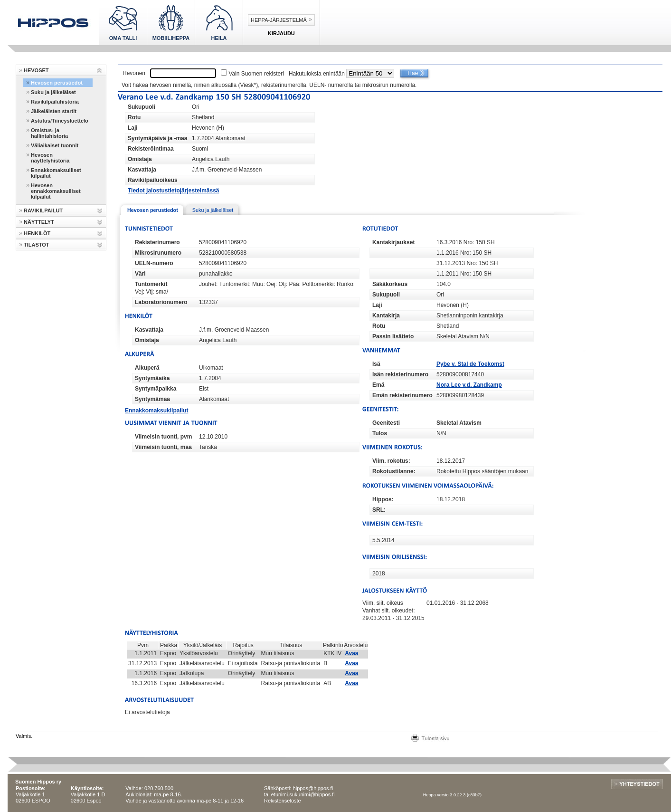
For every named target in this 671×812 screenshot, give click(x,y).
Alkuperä (147, 368)
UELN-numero (154, 263)
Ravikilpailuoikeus (153, 180)
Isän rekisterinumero (400, 374)
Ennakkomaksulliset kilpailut (56, 173)
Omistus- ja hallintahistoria (49, 133)
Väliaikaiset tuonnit (55, 145)
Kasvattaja (142, 170)
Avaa (351, 653)
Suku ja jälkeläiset (53, 92)
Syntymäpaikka (156, 389)
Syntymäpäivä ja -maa (157, 138)
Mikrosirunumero (158, 253)
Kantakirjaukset (393, 242)
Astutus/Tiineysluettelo (60, 121)
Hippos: (383, 499)
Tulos (380, 433)
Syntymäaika (152, 378)
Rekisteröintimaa (151, 149)
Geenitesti (386, 423)
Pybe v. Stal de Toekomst (470, 364)
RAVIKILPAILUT (43, 210)
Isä (376, 364)
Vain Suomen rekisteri (256, 74)
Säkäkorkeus (390, 284)
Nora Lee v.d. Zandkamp (469, 385)
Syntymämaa (152, 399)
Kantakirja (386, 315)
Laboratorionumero (161, 302)
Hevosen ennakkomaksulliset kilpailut (56, 191)
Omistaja (140, 159)
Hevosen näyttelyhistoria (50, 158)
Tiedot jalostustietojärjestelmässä (174, 191)
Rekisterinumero (157, 242)
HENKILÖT (37, 233)
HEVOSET (36, 70)
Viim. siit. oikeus (383, 603)
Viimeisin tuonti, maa (163, 447)
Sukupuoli (142, 107)
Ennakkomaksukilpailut (156, 411)
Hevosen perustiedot (57, 83)
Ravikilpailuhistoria (55, 102)
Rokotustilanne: (394, 471)
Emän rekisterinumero (402, 395)
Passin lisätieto (393, 336)
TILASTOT (37, 245)
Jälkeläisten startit (54, 111)
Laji (133, 128)
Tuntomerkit (151, 284)
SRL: (379, 510)
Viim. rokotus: (391, 461)
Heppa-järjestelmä (279, 20)
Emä (378, 385)
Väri (140, 274)
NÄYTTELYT (39, 222)
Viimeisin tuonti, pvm (163, 437)
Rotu (134, 117)
